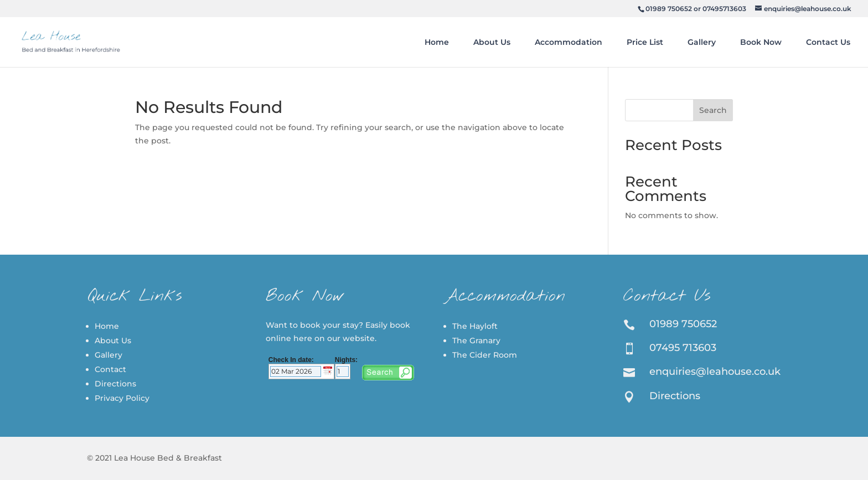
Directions (115, 384)
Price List (645, 42)
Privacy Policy (122, 398)
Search (713, 110)
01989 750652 (669, 9)
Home (437, 42)
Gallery (702, 42)
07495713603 (724, 9)
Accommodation (569, 42)
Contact (110, 369)
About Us (492, 42)
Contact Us (828, 42)
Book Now (761, 42)
